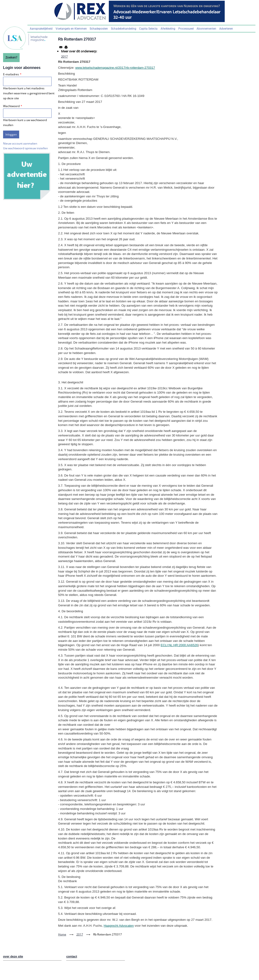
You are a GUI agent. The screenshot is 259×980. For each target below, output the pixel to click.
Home (62, 934)
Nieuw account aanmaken (20, 143)
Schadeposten (99, 29)
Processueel (186, 29)
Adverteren (226, 29)
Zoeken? (11, 57)
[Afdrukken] (66, 47)
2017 (64, 56)
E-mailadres (11, 74)
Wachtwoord (11, 106)
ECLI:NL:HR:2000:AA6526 (179, 645)
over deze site (13, 956)
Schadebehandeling (124, 29)
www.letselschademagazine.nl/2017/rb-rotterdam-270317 (115, 68)
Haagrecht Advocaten (119, 926)
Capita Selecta (148, 29)
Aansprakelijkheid (41, 29)
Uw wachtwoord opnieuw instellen (25, 148)
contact (72, 956)
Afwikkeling (168, 29)
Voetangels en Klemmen (71, 29)
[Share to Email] (61, 47)
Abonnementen (206, 29)
